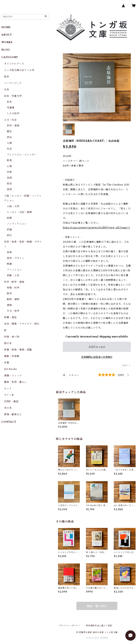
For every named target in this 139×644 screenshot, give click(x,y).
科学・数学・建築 (14, 282)
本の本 (8, 408)
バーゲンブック (13, 83)
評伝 (9, 235)
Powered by (97, 638)
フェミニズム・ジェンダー (22, 155)
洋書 (7, 363)
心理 (9, 166)
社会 (9, 149)
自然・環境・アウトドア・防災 (22, 324)
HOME (6, 27)
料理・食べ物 (12, 337)
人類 (9, 143)
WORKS (7, 42)
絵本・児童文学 (13, 96)
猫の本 (8, 343)
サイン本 (9, 395)
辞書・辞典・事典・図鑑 (18, 350)
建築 (9, 305)
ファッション (14, 270)
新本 (7, 77)
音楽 (9, 252)
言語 (9, 178)
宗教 (9, 172)
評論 (9, 229)
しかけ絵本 (13, 113)
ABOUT (7, 35)
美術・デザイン (16, 258)
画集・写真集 (12, 356)
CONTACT (9, 422)
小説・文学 (13, 206)
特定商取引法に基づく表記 (99, 626)
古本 (7, 90)
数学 (9, 293)
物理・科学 (13, 288)
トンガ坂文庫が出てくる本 (19, 70)
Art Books (10, 369)
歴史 (9, 131)
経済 (9, 189)
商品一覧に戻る (97, 606)
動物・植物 (13, 299)
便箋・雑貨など (13, 414)
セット (8, 388)
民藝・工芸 (13, 275)
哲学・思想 (13, 126)
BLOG (6, 50)
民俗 (9, 137)
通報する (126, 365)
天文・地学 (13, 311)
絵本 (9, 102)
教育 (9, 160)
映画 (9, 264)
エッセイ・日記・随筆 (19, 212)
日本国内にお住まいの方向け (97, 357)
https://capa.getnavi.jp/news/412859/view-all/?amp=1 (96, 228)
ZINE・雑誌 (11, 401)
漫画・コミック (13, 376)
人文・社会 (10, 120)
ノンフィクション (17, 224)
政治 (9, 184)
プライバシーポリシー (70, 626)
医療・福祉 (10, 317)
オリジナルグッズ (14, 64)
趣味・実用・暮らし (15, 382)
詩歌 (9, 218)
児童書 (11, 108)
